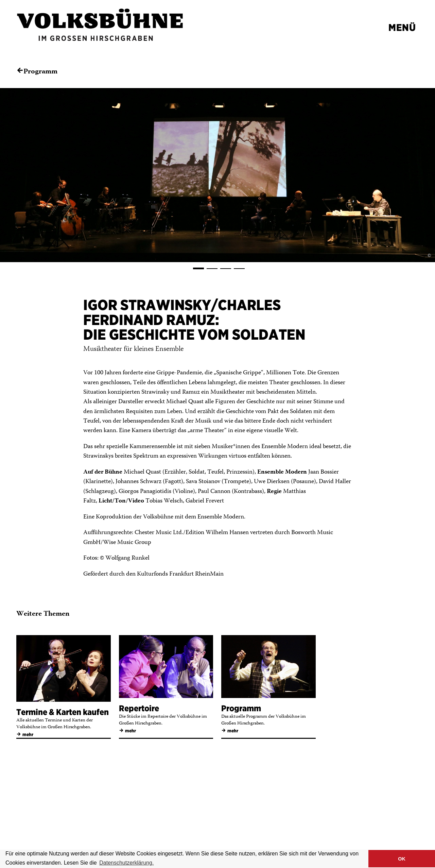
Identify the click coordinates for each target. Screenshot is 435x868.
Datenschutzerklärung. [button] (126, 863)
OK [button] (402, 859)
